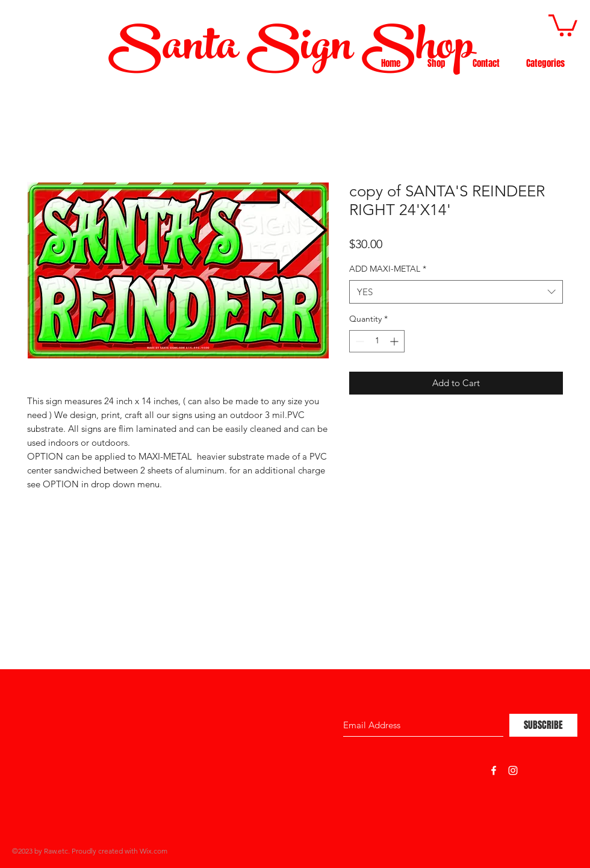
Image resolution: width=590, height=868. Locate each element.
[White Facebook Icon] (494, 770)
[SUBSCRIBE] (543, 725)
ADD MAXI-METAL (388, 269)
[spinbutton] (377, 341)
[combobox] (456, 292)
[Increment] (395, 341)
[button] (563, 24)
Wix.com (154, 851)
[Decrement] (359, 341)
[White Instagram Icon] (513, 770)
